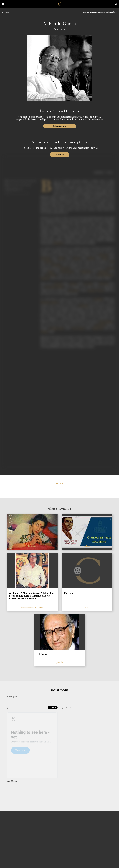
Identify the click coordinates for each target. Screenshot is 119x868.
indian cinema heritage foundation (100, 12)
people (5, 12)
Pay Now (60, 155)
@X (8, 707)
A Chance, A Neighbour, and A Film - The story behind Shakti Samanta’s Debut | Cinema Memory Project (32, 596)
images (59, 483)
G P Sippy (42, 654)
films (87, 607)
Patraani (69, 593)
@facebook (66, 707)
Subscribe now (59, 126)
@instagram (12, 697)
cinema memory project (32, 607)
